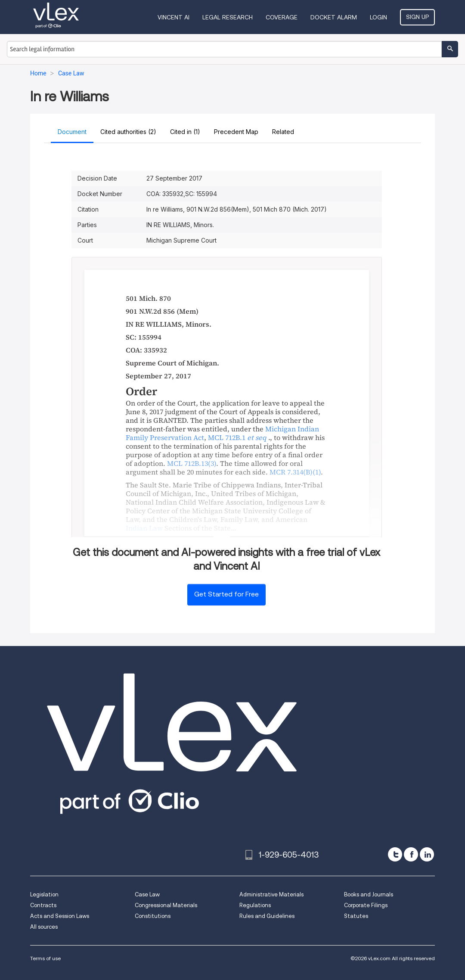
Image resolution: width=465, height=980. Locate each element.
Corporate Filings (366, 905)
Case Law (147, 894)
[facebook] (411, 854)
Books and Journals (369, 894)
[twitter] (395, 854)
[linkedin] (427, 854)
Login (378, 17)
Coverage (282, 17)
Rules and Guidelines (267, 916)
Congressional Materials (166, 905)
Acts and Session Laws (60, 916)
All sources (44, 927)
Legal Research (228, 17)
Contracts (43, 905)
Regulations (255, 905)
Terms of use (45, 958)
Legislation (44, 894)
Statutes (356, 916)
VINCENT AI (174, 17)
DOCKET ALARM (334, 17)
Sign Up (417, 17)
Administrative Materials (271, 894)
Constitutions (153, 916)
